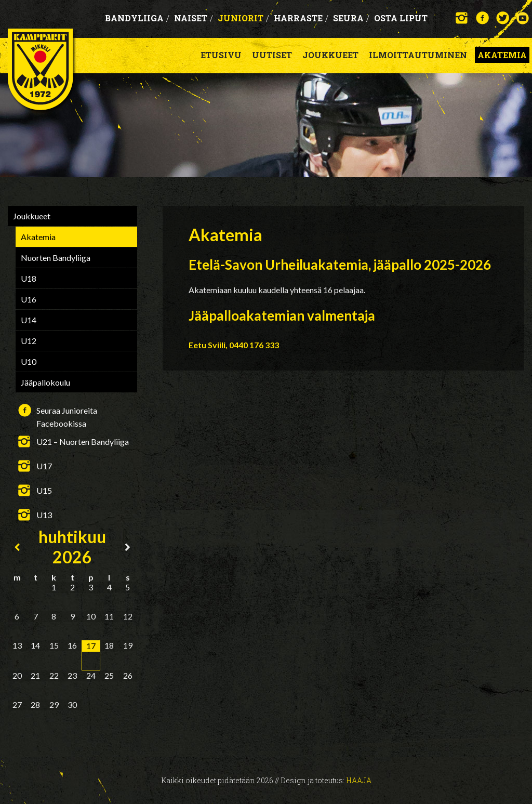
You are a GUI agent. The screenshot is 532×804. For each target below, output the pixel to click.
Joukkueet (330, 55)
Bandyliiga (137, 18)
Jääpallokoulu (45, 382)
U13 (44, 515)
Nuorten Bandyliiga (56, 258)
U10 (29, 361)
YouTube (523, 18)
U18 (29, 278)
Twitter (503, 18)
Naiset (194, 18)
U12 (29, 341)
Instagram (462, 18)
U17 (44, 466)
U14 (29, 320)
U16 (29, 299)
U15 (44, 490)
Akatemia (502, 55)
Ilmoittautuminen (418, 55)
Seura (351, 18)
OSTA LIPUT (401, 18)
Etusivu (221, 55)
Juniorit (243, 18)
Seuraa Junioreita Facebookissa (67, 411)
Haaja (359, 780)
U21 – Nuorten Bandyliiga (83, 441)
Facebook (482, 18)
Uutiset (272, 55)
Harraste (301, 18)
